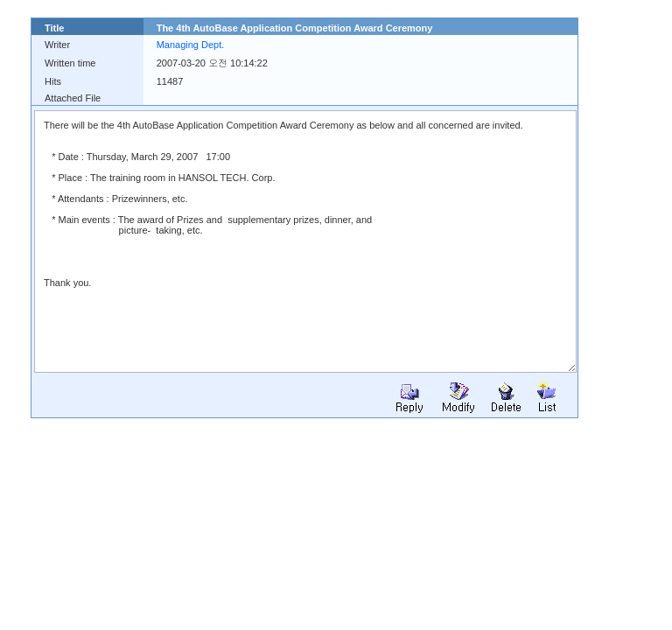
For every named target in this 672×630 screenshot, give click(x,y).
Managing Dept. (191, 45)
